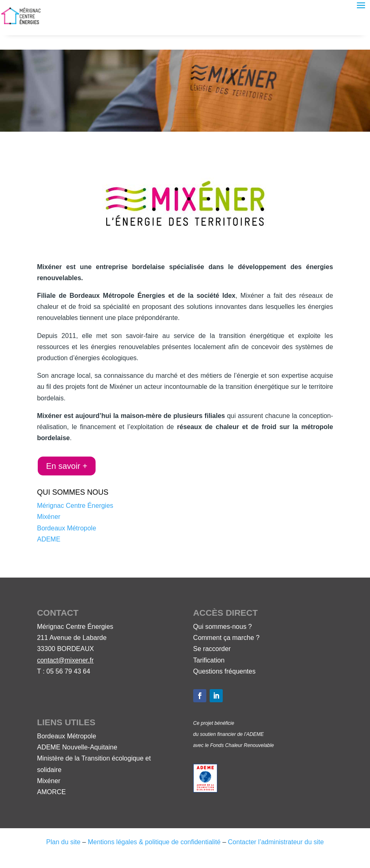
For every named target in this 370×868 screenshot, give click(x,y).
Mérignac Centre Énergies (75, 506)
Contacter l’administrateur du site (276, 842)
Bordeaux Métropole (66, 528)
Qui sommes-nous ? (223, 627)
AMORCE (51, 792)
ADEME (49, 539)
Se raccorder (212, 649)
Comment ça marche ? (226, 638)
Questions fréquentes (224, 671)
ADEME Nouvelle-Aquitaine (77, 747)
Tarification (209, 660)
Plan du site (64, 842)
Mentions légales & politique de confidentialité (154, 842)
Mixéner (49, 517)
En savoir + (67, 466)
